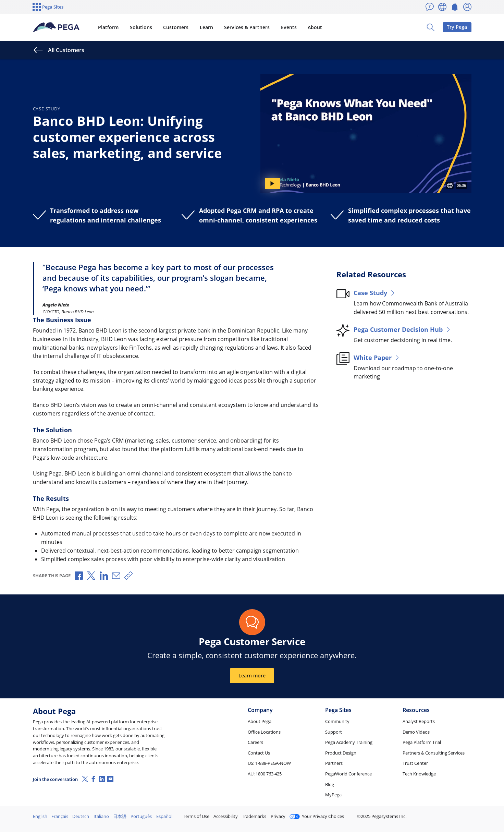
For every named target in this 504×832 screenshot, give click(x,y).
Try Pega (457, 27)
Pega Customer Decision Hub (403, 329)
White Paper (377, 357)
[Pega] (56, 27)
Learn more (252, 676)
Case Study (375, 293)
